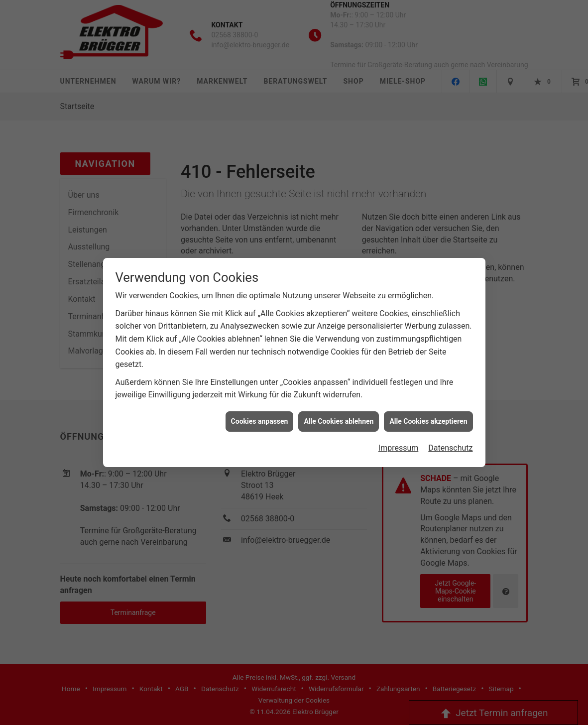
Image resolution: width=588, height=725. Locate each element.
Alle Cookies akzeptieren (428, 403)
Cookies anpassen (260, 403)
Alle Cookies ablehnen (339, 403)
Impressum (399, 430)
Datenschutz (450, 430)
